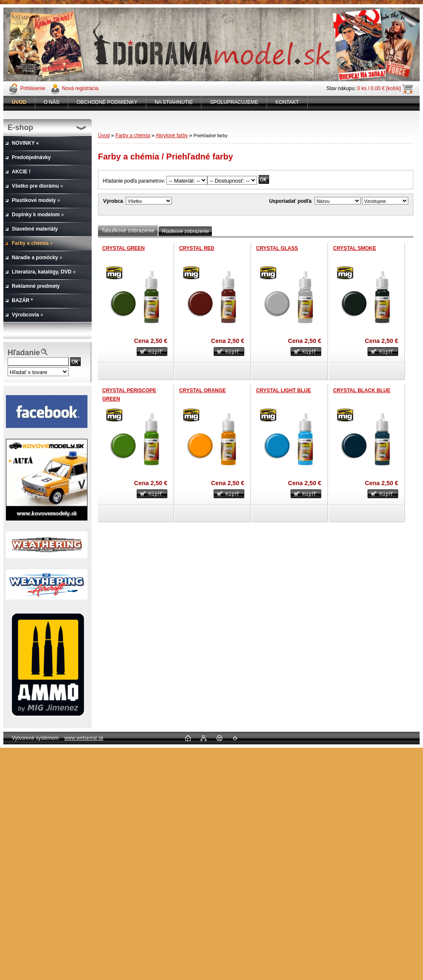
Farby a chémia (133, 135)
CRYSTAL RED (197, 248)
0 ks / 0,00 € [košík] (379, 88)
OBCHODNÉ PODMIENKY (107, 102)
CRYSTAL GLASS (277, 248)
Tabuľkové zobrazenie (128, 230)
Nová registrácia (80, 88)
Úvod (104, 135)
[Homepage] (19, 102)
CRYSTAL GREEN (123, 248)
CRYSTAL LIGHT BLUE (283, 390)
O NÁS (52, 102)
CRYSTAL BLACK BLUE (362, 390)
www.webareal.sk (84, 738)
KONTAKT (287, 102)
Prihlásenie (33, 88)
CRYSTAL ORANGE (202, 390)
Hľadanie (24, 353)
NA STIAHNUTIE (174, 102)
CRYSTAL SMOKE (354, 248)
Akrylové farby (172, 135)
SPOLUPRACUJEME (234, 102)
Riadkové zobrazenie (185, 231)
